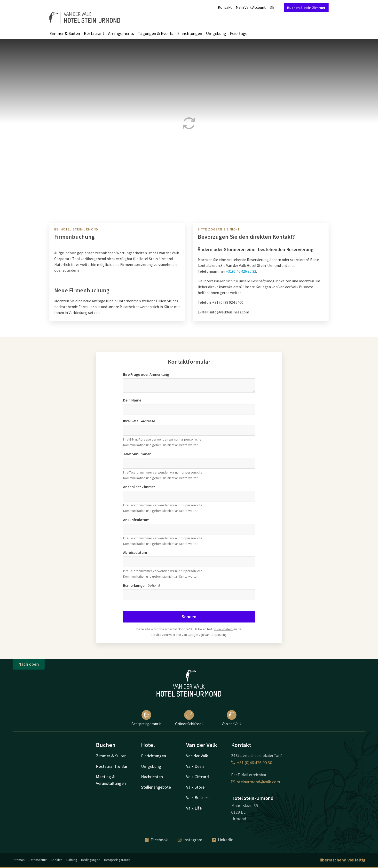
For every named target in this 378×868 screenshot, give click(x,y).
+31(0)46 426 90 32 (241, 271)
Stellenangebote (156, 787)
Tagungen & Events (156, 33)
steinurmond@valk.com (256, 782)
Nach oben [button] (29, 664)
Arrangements (121, 33)
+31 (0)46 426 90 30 (252, 763)
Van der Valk (232, 718)
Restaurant (94, 33)
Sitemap (19, 860)
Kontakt (225, 7)
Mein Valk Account (251, 7)
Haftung (72, 860)
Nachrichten (152, 777)
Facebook (156, 840)
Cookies (57, 860)
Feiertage (239, 33)
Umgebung (216, 33)
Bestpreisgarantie (146, 718)
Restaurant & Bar (112, 766)
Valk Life (194, 808)
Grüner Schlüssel (189, 718)
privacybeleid (223, 629)
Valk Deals (195, 766)
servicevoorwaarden (166, 635)
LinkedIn (223, 840)
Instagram (190, 840)
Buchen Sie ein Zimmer (306, 8)
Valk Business (198, 798)
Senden (189, 617)
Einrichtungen (190, 33)
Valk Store (195, 787)
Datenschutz (38, 860)
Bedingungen (91, 860)
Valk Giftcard (197, 777)
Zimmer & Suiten (65, 33)
